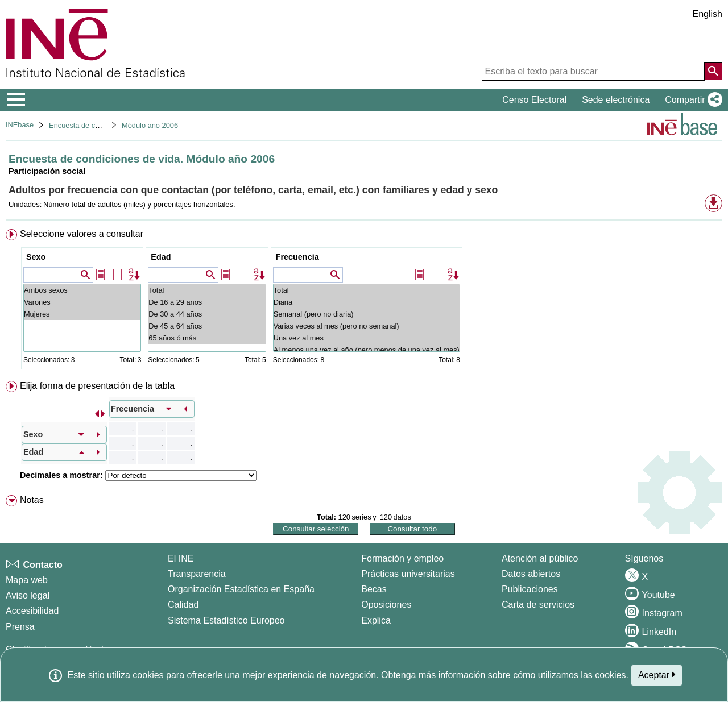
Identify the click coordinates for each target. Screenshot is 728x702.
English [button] (708, 14)
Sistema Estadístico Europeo (226, 620)
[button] (691, 100)
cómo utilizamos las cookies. (571, 675)
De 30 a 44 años (207, 314)
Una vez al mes (367, 338)
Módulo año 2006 (150, 125)
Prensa (20, 627)
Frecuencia (297, 257)
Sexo (36, 257)
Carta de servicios (538, 605)
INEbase (20, 125)
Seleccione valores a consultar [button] (82, 234)
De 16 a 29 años (207, 302)
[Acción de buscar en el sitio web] (713, 71)
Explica (376, 620)
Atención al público (540, 558)
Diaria (367, 302)
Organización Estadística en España (241, 589)
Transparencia (197, 574)
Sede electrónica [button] (616, 100)
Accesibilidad (32, 611)
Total (207, 290)
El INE (181, 558)
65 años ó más (207, 338)
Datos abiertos (531, 574)
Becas (374, 589)
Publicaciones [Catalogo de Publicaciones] (530, 589)
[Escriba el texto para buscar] (593, 72)
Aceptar (657, 675)
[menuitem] (364, 302)
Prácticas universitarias (408, 574)
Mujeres (82, 314)
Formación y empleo (402, 558)
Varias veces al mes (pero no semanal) (367, 326)
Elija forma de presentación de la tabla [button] (97, 386)
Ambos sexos (82, 290)
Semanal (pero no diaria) (367, 314)
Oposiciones (386, 605)
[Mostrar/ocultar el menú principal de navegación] (16, 100)
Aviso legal (28, 595)
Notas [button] (32, 500)
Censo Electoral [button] (534, 100)
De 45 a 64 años (207, 326)
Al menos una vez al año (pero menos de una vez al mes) (367, 350)
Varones (82, 302)
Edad (161, 257)
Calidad (183, 605)
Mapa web (27, 580)
